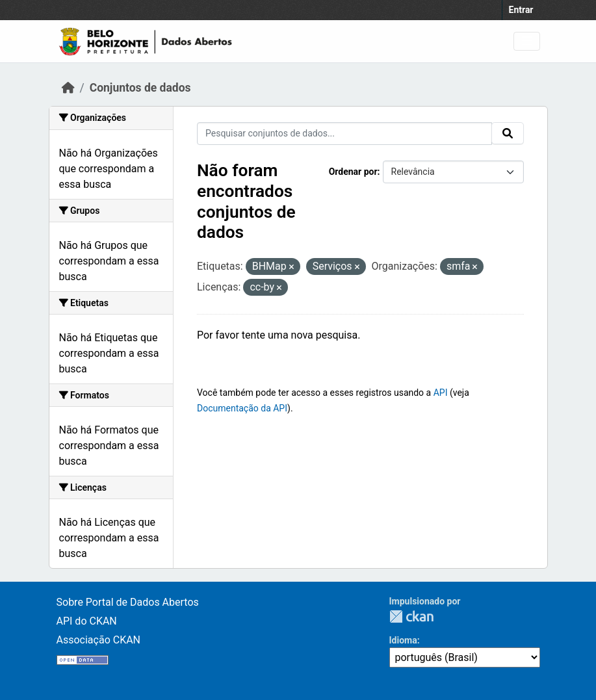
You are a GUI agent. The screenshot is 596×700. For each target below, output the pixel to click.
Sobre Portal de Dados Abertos (128, 602)
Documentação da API (242, 408)
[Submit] (508, 133)
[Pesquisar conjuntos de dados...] (344, 134)
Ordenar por (353, 172)
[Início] (68, 88)
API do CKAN (87, 621)
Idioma (403, 640)
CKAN (411, 616)
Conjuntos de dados (140, 88)
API (441, 393)
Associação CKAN (99, 640)
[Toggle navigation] (527, 41)
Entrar (521, 10)
